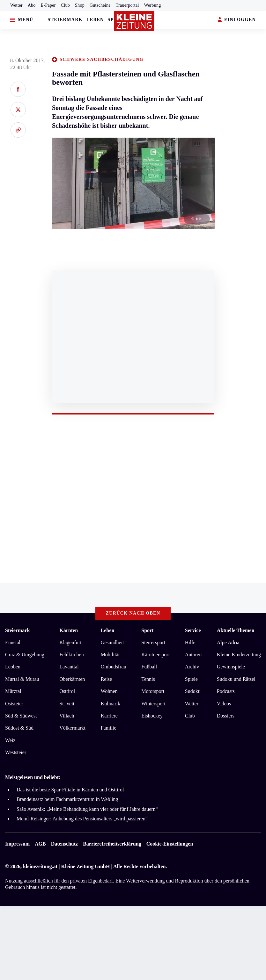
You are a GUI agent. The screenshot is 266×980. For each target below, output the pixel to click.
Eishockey (152, 716)
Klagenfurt (70, 642)
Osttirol (67, 691)
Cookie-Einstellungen (170, 844)
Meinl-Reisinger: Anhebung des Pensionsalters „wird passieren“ (82, 819)
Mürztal (13, 691)
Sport (147, 630)
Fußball (149, 667)
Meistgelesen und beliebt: (33, 777)
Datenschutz (64, 844)
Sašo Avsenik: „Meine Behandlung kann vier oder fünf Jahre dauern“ (87, 809)
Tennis (148, 679)
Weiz (10, 740)
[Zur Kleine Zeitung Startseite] (134, 21)
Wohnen (109, 691)
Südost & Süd (19, 728)
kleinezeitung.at (40, 866)
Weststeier (16, 752)
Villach (67, 716)
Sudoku (193, 691)
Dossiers (226, 716)
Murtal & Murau (22, 679)
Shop (80, 5)
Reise (107, 679)
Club (65, 5)
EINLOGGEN (237, 20)
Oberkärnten (72, 679)
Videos (224, 704)
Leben (95, 20)
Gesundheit (112, 642)
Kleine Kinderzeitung (239, 655)
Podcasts (226, 691)
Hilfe (190, 642)
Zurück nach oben (133, 613)
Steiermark (65, 20)
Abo (32, 5)
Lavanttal (69, 667)
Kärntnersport (155, 655)
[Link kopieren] (18, 130)
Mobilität (110, 655)
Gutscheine (100, 5)
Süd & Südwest (21, 716)
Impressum (17, 844)
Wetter (16, 5)
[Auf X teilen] (18, 110)
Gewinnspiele (231, 667)
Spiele (191, 679)
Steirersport (153, 642)
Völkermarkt (72, 728)
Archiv (192, 667)
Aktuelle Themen (236, 630)
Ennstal (13, 642)
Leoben (13, 667)
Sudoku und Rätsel (236, 679)
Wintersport (153, 704)
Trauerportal (127, 5)
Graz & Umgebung (25, 655)
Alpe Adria (228, 642)
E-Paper (48, 5)
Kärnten (69, 630)
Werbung (153, 5)
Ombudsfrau (114, 667)
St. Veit (67, 704)
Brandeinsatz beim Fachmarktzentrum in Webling (67, 799)
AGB (40, 844)
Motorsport (153, 691)
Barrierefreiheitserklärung (112, 844)
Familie (109, 728)
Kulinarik (111, 704)
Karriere (109, 716)
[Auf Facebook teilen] (18, 89)
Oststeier (14, 704)
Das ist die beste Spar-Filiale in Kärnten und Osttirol (70, 790)
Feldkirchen (71, 655)
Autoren (193, 655)
